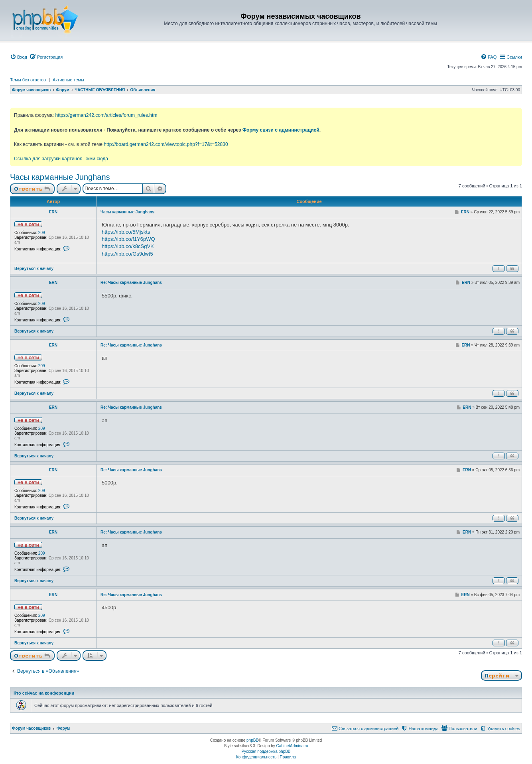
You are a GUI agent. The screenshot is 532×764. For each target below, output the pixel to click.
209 (42, 233)
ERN (53, 212)
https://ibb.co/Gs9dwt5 (127, 254)
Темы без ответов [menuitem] (28, 80)
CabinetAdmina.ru (292, 746)
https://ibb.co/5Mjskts (126, 232)
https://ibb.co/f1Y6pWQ (128, 239)
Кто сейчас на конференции (44, 693)
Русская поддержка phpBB (266, 751)
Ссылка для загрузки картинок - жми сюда (61, 159)
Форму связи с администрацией (281, 130)
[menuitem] (19, 57)
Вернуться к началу (34, 269)
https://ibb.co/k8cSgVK (128, 246)
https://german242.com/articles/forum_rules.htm (106, 115)
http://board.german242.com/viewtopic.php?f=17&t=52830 (166, 144)
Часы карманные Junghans (60, 177)
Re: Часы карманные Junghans (131, 283)
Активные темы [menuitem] (68, 80)
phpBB (252, 740)
